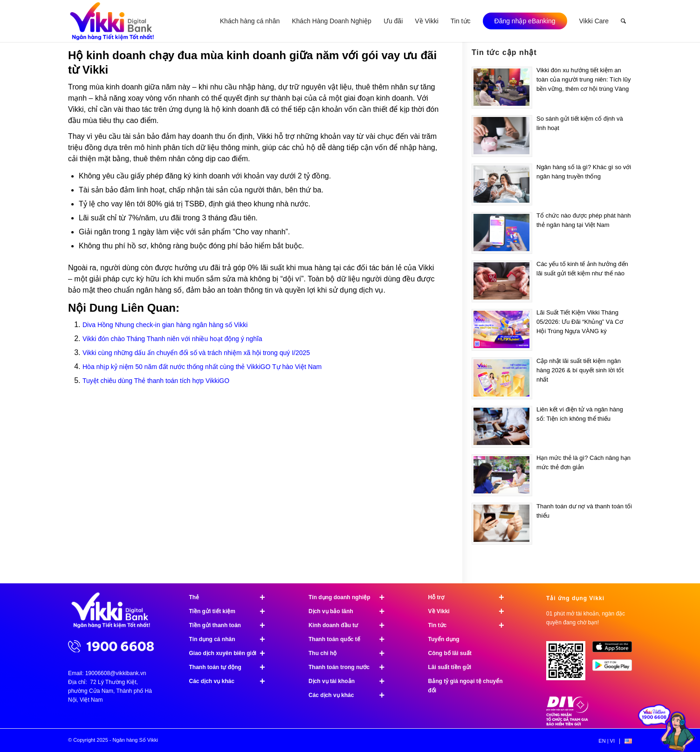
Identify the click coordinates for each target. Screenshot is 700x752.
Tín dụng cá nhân (231, 639)
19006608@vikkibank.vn (116, 673)
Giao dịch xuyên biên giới (231, 653)
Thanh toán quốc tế (351, 639)
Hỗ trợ (470, 597)
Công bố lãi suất (450, 653)
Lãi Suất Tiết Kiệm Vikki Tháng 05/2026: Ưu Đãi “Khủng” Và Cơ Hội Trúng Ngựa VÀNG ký (580, 322)
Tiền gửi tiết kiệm (231, 611)
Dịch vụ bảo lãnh (351, 611)
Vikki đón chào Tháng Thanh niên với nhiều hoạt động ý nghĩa (172, 339)
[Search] (623, 21)
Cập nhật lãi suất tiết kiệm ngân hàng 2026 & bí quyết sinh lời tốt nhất (580, 370)
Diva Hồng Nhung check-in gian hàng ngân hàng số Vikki (165, 325)
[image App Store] (615, 650)
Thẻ (231, 597)
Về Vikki (470, 611)
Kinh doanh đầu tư (351, 625)
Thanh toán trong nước (351, 667)
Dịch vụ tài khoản (351, 681)
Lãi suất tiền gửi (450, 667)
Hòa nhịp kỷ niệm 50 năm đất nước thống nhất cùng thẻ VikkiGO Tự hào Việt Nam (202, 367)
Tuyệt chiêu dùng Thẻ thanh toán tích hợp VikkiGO (156, 381)
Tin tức (470, 625)
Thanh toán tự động (231, 667)
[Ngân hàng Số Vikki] (112, 21)
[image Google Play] (615, 669)
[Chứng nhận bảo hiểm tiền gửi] (567, 724)
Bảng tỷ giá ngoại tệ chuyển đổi (466, 686)
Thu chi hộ (351, 653)
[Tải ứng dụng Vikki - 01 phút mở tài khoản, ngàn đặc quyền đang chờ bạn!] (569, 664)
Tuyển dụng (444, 639)
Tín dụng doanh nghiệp (351, 597)
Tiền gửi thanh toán (231, 625)
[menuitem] (250, 21)
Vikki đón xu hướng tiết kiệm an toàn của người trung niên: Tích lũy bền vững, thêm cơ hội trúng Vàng (584, 79)
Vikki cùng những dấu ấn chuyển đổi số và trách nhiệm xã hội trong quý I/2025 (196, 353)
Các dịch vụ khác (231, 681)
